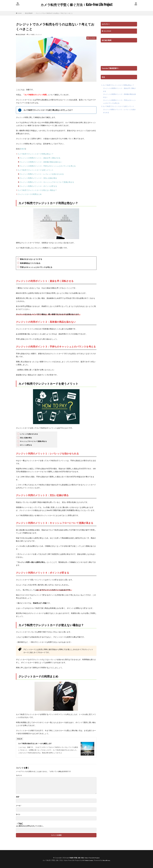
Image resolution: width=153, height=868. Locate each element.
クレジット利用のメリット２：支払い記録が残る (38, 178)
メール (19, 806)
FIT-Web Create (87, 860)
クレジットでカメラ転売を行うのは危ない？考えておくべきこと (54, 13)
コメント (19, 775)
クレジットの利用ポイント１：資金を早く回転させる (40, 158)
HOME (20, 13)
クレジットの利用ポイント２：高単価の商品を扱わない (41, 162)
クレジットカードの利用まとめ (30, 194)
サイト (18, 814)
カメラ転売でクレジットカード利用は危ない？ (36, 154)
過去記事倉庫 (29, 13)
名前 (18, 797)
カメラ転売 (31, 34)
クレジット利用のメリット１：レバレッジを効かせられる (42, 174)
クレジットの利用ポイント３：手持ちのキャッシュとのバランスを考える (48, 166)
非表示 (23, 149)
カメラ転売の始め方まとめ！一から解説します (38, 743)
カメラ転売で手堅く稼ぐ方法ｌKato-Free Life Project (76, 5)
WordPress (107, 860)
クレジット (39, 34)
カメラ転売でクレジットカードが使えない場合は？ (37, 190)
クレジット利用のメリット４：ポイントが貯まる (38, 186)
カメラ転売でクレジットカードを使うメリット (36, 170)
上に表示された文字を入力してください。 (30, 826)
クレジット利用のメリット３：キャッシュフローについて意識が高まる (47, 182)
